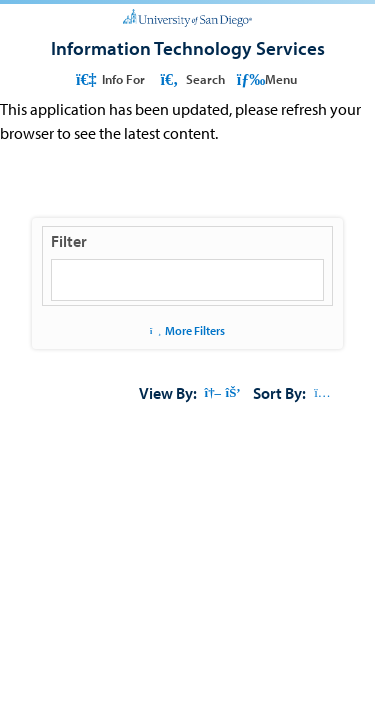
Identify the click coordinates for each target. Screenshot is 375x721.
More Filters (187, 330)
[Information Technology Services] (188, 47)
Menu (267, 79)
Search (190, 79)
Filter (69, 241)
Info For (109, 79)
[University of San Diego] (187, 16)
